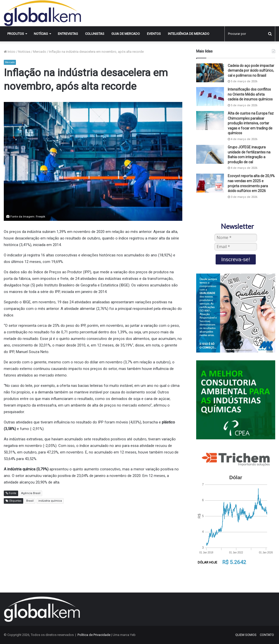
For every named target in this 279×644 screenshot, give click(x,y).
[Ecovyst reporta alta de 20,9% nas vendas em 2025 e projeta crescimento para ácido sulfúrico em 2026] (210, 183)
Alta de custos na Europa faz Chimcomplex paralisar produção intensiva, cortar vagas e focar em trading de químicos (251, 123)
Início (10, 52)
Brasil (30, 501)
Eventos (154, 34)
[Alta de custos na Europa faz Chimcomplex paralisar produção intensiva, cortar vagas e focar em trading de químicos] (210, 120)
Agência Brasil (31, 493)
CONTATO (267, 635)
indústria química (50, 501)
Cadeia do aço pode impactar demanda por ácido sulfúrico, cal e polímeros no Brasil (251, 71)
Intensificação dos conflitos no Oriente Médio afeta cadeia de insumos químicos (250, 94)
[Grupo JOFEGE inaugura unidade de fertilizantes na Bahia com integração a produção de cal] (210, 154)
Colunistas (95, 34)
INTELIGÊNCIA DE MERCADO (189, 34)
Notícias (41, 34)
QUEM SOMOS (246, 635)
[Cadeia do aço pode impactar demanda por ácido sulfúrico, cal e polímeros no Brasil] (210, 73)
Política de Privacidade (94, 635)
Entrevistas (68, 34)
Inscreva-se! (236, 259)
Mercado (40, 52)
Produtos (16, 34)
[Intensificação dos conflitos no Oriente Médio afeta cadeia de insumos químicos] (210, 97)
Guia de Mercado (126, 34)
